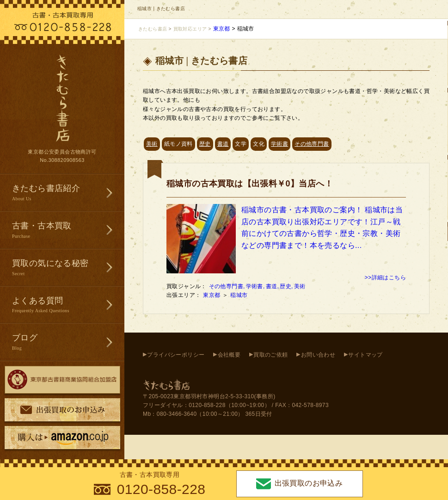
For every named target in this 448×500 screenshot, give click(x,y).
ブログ (68, 343)
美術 (152, 144)
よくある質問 (68, 306)
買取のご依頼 (270, 355)
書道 (223, 144)
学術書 (279, 144)
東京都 (212, 295)
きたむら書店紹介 (68, 193)
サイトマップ (365, 355)
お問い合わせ (318, 355)
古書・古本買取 (68, 231)
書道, (273, 286)
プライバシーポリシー (176, 355)
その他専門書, (227, 286)
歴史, (286, 286)
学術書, (255, 286)
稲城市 (240, 295)
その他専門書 (312, 144)
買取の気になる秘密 (68, 268)
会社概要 (229, 355)
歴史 (205, 144)
